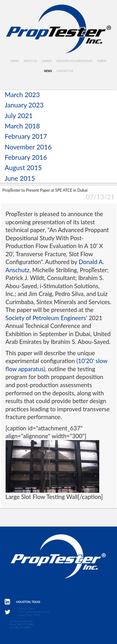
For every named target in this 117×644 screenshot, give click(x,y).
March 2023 (22, 94)
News (48, 71)
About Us (30, 61)
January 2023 (24, 105)
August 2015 (23, 167)
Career (46, 61)
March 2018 (22, 126)
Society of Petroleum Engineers (46, 318)
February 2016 (26, 157)
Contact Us (65, 71)
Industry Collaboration (74, 61)
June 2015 (20, 178)
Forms (102, 61)
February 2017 (26, 136)
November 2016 (28, 147)
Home (15, 61)
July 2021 (19, 115)
